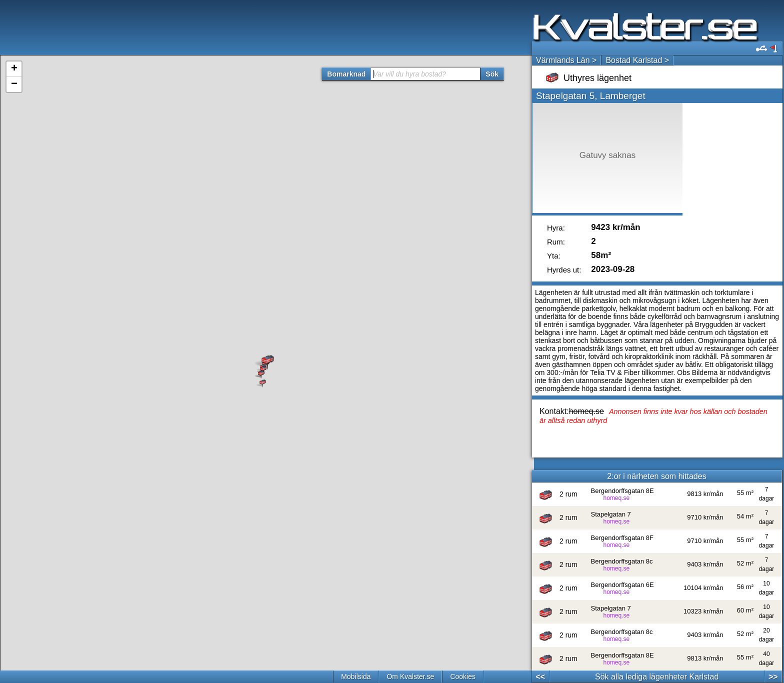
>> (773, 677)
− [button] (14, 84)
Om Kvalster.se (410, 676)
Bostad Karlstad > (637, 60)
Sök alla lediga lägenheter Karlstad (657, 677)
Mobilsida (356, 676)
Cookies (463, 676)
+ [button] (14, 69)
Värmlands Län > (566, 60)
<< (540, 677)
